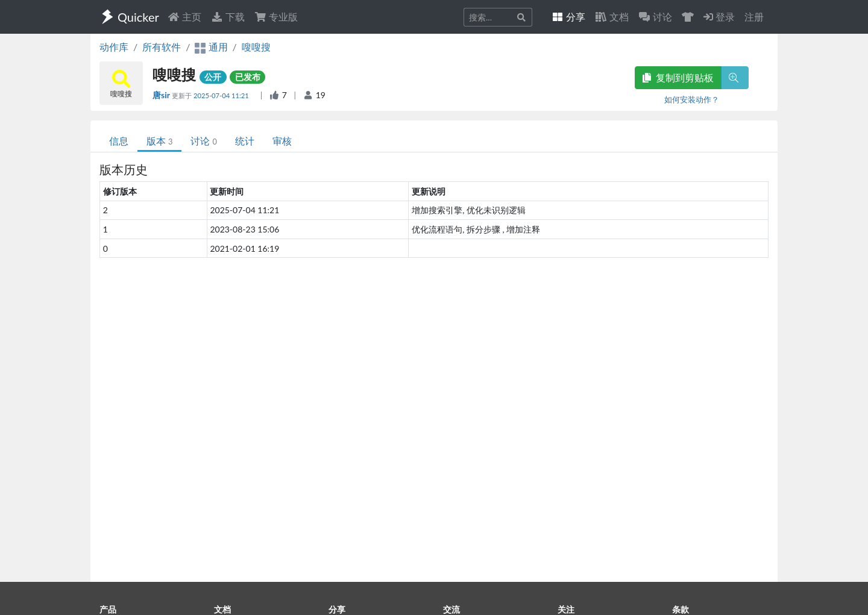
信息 (119, 141)
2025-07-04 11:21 (222, 95)
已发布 (248, 77)
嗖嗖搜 (256, 47)
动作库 (114, 47)
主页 (184, 17)
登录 (719, 17)
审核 (282, 141)
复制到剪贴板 (678, 77)
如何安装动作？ (692, 99)
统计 (245, 141)
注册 (754, 17)
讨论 (203, 141)
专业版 (276, 17)
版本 (159, 141)
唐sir (162, 95)
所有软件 (162, 47)
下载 (228, 17)
